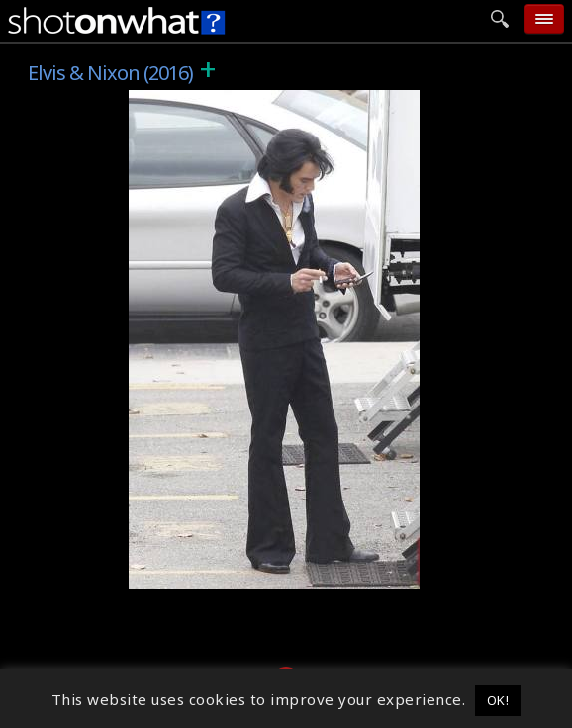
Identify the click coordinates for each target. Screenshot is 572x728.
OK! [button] (498, 700)
